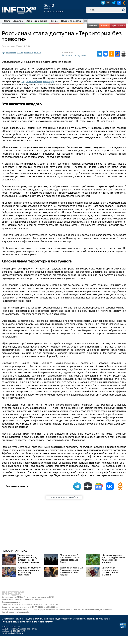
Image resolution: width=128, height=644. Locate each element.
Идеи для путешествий (99, 619)
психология (11, 53)
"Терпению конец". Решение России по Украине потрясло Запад (70, 559)
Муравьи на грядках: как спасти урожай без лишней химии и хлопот (113, 559)
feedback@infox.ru (15, 633)
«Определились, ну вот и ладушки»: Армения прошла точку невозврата (29, 571)
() (64, 497)
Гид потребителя (64, 619)
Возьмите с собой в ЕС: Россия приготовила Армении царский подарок (71, 571)
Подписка (29, 619)
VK (119, 3)
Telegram (103, 3)
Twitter (114, 3)
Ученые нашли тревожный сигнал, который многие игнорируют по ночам (28, 559)
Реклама (19, 619)
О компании (8, 619)
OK (124, 3)
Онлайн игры (80, 619)
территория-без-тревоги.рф (38, 81)
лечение (38, 53)
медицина (29, 53)
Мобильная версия (45, 619)
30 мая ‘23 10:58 (23, 46)
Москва (20, 53)
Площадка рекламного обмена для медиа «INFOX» (27, 622)
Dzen (108, 3)
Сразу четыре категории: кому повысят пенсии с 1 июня (110, 571)
